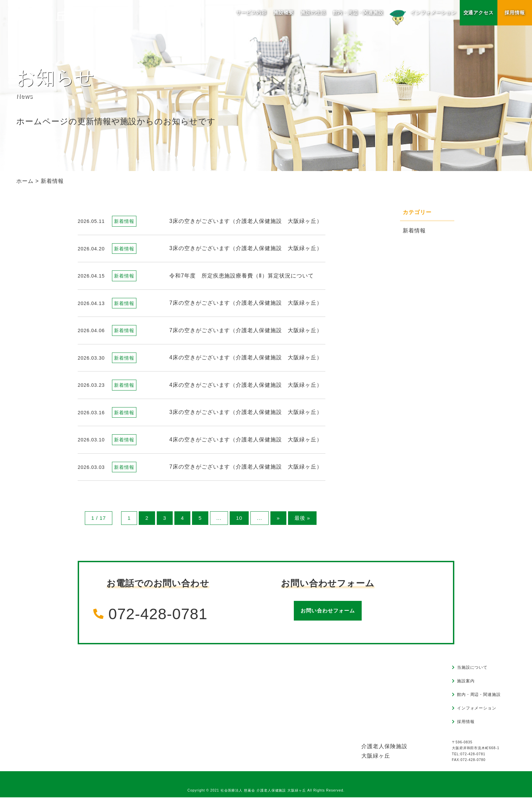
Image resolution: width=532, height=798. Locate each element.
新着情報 (414, 231)
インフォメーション (422, 15)
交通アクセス (478, 13)
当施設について (472, 668)
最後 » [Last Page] (303, 518)
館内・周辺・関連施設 (358, 13)
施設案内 (466, 681)
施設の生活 (313, 13)
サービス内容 (251, 13)
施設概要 (283, 13)
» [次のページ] (278, 518)
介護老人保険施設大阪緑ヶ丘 (384, 751)
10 (239, 518)
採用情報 (515, 13)
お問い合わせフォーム (328, 611)
